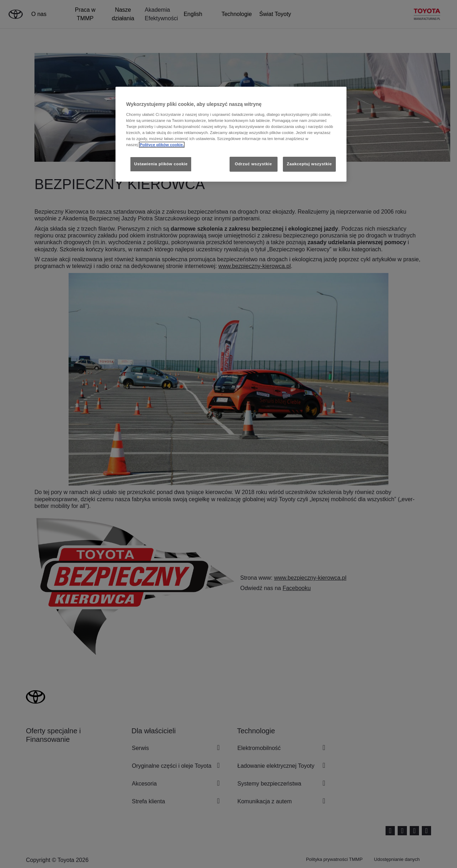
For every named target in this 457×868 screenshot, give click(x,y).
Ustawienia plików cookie (161, 164)
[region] (231, 134)
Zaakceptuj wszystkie (309, 164)
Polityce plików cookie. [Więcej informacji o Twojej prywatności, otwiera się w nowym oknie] (162, 145)
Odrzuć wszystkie (254, 164)
